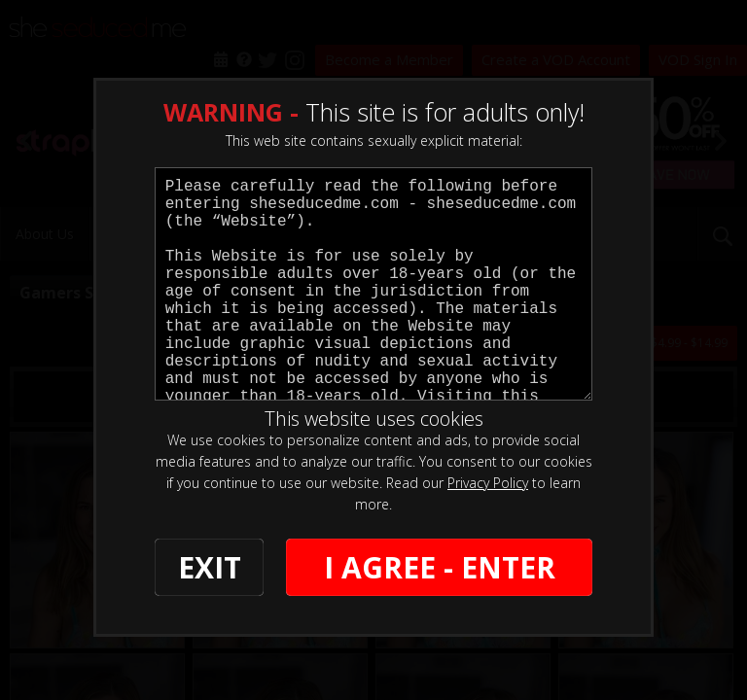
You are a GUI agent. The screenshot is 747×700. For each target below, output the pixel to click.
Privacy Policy (488, 483)
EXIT (210, 567)
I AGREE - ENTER (440, 567)
